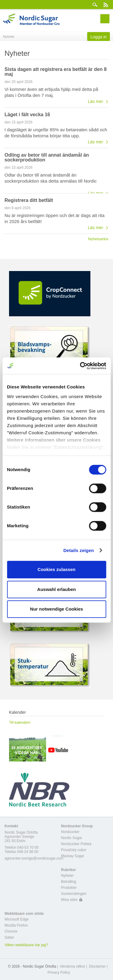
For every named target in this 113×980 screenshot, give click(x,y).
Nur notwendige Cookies (57, 609)
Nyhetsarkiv (98, 239)
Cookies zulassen (57, 569)
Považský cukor (74, 850)
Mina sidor (69, 900)
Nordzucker (70, 832)
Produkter (69, 888)
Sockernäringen (74, 894)
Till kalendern (20, 723)
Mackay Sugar (73, 856)
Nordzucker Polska (76, 844)
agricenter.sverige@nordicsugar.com (34, 858)
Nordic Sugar (72, 838)
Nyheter (67, 876)
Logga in (99, 37)
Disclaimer (97, 966)
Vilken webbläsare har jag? (26, 945)
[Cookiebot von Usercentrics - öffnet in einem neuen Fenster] (80, 366)
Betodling (69, 882)
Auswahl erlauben (56, 589)
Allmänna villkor (73, 966)
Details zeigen (78, 550)
